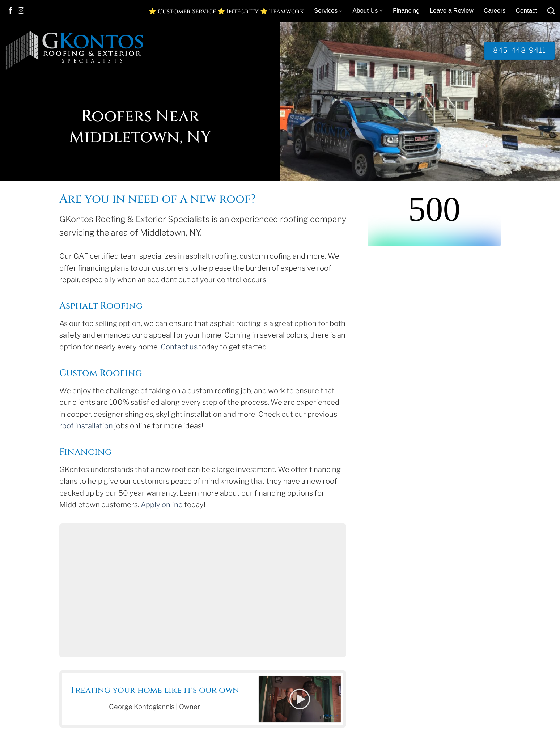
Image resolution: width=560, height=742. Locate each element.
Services (328, 11)
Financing (406, 11)
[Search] (551, 11)
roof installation (86, 426)
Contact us (179, 347)
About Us (368, 11)
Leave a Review (452, 11)
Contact (527, 11)
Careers (495, 11)
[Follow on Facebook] (10, 11)
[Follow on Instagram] (21, 11)
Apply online (162, 505)
